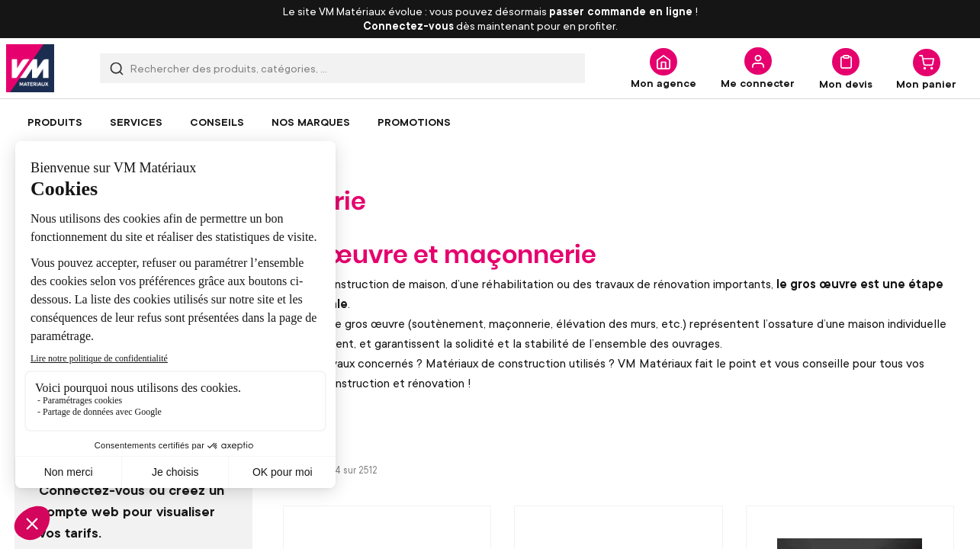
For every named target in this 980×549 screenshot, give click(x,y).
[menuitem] (55, 122)
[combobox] (342, 68)
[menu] (490, 122)
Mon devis (846, 83)
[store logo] (30, 68)
